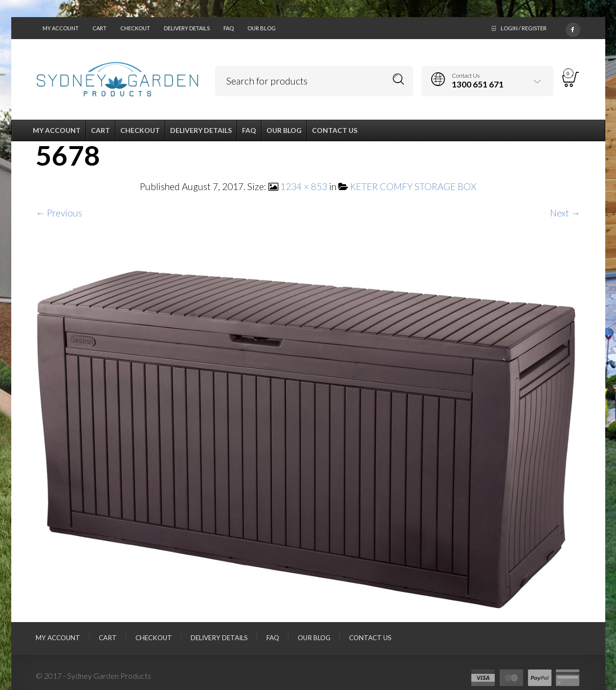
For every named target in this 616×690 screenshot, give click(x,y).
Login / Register (524, 28)
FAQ (229, 28)
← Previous (59, 213)
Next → (565, 213)
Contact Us (370, 638)
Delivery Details (187, 28)
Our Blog (262, 28)
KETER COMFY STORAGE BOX (413, 186)
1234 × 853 (304, 186)
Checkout (135, 28)
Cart (99, 28)
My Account (61, 28)
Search (399, 79)
